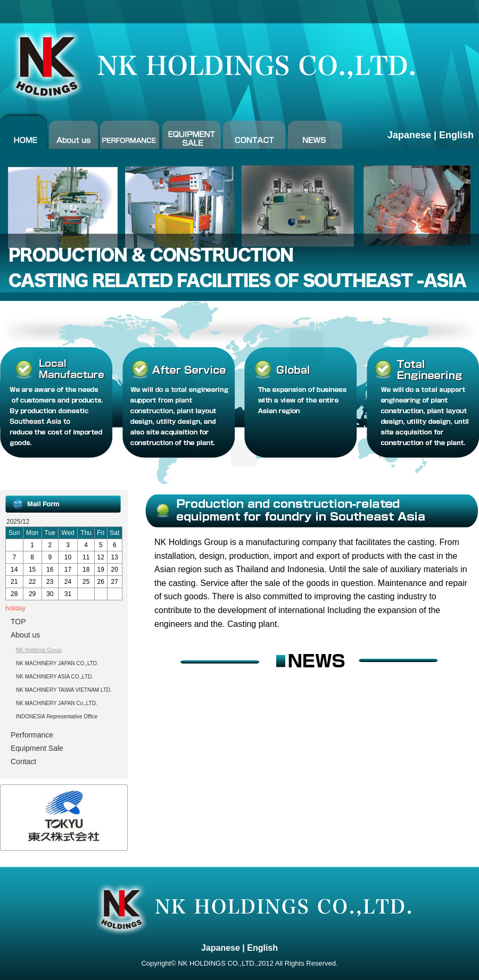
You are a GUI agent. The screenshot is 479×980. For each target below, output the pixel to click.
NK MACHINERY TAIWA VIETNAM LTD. (64, 690)
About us (25, 635)
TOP (18, 622)
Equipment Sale (37, 748)
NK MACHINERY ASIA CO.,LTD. (55, 677)
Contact (23, 761)
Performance (32, 735)
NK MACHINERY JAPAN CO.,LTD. (57, 663)
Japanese (409, 135)
